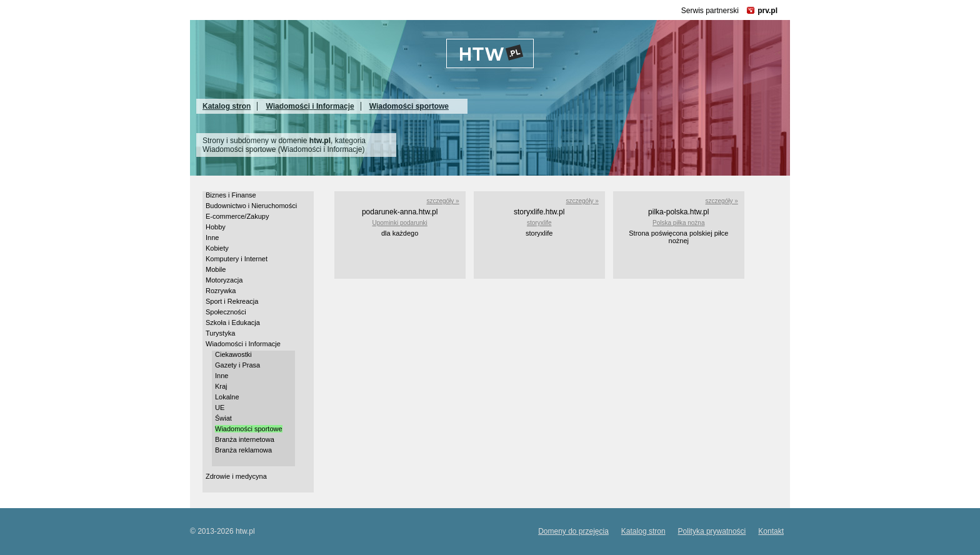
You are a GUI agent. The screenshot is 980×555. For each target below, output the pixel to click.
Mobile (216, 269)
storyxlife (539, 223)
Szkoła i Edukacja (233, 322)
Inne (212, 237)
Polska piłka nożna (678, 223)
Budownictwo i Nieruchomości (251, 206)
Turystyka (220, 333)
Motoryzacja (224, 280)
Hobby (216, 227)
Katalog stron (227, 106)
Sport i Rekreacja (232, 301)
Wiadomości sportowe (409, 106)
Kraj (221, 386)
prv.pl (767, 11)
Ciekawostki (233, 354)
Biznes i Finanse (231, 195)
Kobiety (217, 248)
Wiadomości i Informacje (310, 106)
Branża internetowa (245, 439)
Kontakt (771, 531)
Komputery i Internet (237, 259)
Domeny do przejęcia (573, 531)
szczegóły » (442, 201)
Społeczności (226, 312)
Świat (223, 418)
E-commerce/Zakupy (237, 216)
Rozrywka (221, 291)
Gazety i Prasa (237, 365)
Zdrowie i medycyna (236, 476)
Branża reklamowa (243, 450)
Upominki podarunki (399, 223)
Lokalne (227, 397)
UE (220, 407)
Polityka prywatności (712, 531)
